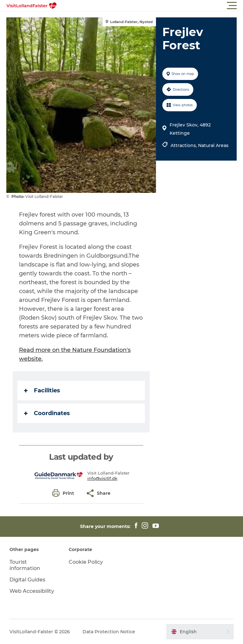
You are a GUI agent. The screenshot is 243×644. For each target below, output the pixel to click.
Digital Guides (27, 580)
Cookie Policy (86, 562)
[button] (150, 6)
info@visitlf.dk (102, 478)
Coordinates (47, 413)
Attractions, (184, 145)
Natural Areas (213, 145)
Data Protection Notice (109, 632)
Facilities (42, 390)
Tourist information (25, 565)
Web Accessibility (32, 591)
